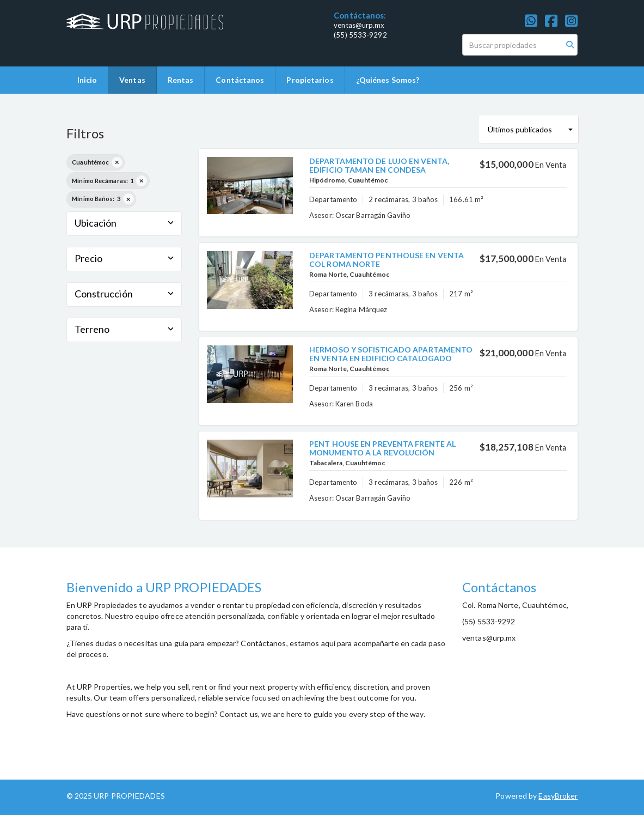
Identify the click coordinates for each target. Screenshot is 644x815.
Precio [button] (124, 258)
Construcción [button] (124, 294)
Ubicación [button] (124, 223)
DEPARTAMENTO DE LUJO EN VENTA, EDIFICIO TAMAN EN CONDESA (379, 165)
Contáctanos (240, 80)
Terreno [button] (124, 329)
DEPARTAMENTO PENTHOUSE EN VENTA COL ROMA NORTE (387, 259)
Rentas (181, 80)
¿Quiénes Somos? (388, 80)
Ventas (132, 80)
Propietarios (310, 80)
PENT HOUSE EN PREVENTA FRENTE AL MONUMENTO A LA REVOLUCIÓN (382, 448)
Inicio (87, 80)
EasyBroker (558, 796)
